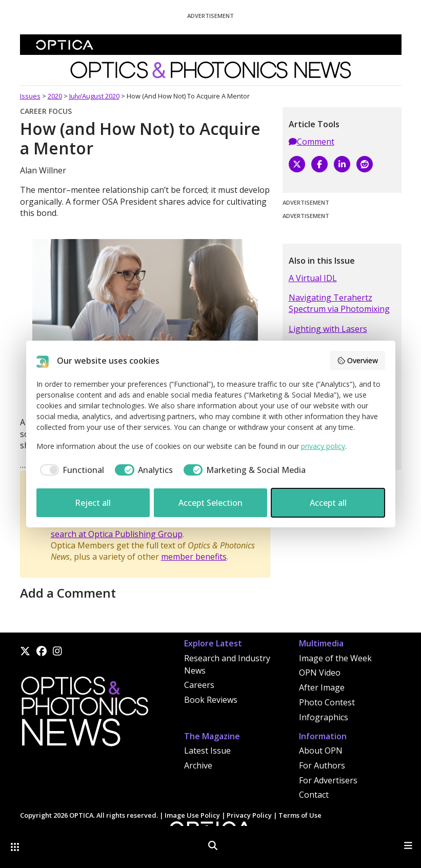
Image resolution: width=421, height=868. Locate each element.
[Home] (84, 714)
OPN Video (320, 673)
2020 (55, 96)
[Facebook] (319, 164)
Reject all (93, 503)
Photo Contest (327, 702)
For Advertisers (328, 780)
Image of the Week (335, 658)
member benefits (194, 557)
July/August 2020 (94, 96)
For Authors (322, 765)
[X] (297, 164)
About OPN (321, 751)
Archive (198, 765)
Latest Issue (207, 751)
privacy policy (323, 446)
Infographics (324, 717)
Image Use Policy (192, 815)
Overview (357, 360)
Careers (199, 685)
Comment (312, 142)
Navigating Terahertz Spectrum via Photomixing (339, 303)
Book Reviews (211, 700)
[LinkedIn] (342, 164)
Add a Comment (68, 593)
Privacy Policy (249, 815)
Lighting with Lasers (328, 329)
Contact (314, 795)
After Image (322, 687)
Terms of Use (300, 815)
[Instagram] (57, 651)
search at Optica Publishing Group (117, 534)
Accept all (328, 503)
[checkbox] (71, 470)
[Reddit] (365, 164)
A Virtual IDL (313, 278)
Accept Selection (210, 503)
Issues (30, 96)
